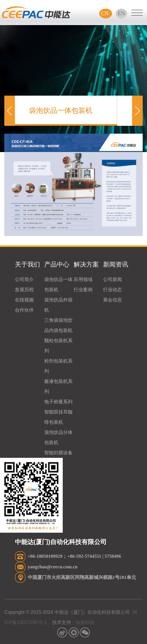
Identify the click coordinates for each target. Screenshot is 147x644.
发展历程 (24, 290)
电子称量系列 (58, 402)
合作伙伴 (24, 310)
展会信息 (113, 300)
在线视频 (24, 300)
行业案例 (83, 290)
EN (121, 14)
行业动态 (113, 290)
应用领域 (83, 279)
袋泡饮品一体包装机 (61, 116)
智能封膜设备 (58, 453)
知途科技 (85, 622)
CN (106, 14)
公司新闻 (113, 279)
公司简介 (24, 279)
